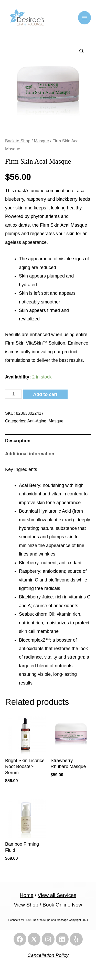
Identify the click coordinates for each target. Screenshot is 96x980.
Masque (41, 141)
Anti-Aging (37, 421)
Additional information (30, 454)
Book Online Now (62, 905)
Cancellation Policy (48, 955)
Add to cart (45, 394)
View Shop (26, 905)
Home (26, 895)
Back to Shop (18, 141)
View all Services (57, 895)
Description (18, 441)
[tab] (48, 441)
